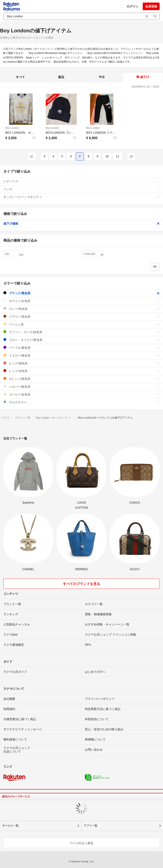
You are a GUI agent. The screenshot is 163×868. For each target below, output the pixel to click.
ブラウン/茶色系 (81, 317)
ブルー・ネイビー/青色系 (81, 340)
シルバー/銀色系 (81, 387)
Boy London (12, 128)
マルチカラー (81, 402)
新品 (61, 77)
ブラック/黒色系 (81, 293)
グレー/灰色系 (81, 309)
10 (107, 156)
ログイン (133, 6)
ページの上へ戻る (81, 843)
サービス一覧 (10, 826)
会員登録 (151, 6)
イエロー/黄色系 (81, 355)
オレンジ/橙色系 (81, 379)
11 (117, 156)
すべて (20, 77)
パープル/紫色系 (81, 348)
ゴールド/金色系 (81, 394)
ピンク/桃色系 (81, 363)
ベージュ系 (81, 324)
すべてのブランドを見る (81, 584)
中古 (102, 77)
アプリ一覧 (90, 826)
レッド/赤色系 (81, 371)
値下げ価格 (81, 224)
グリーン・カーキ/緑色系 (81, 332)
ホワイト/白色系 (81, 301)
